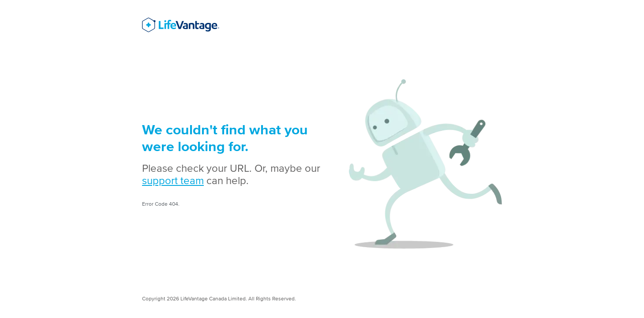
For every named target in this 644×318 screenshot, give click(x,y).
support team (173, 180)
